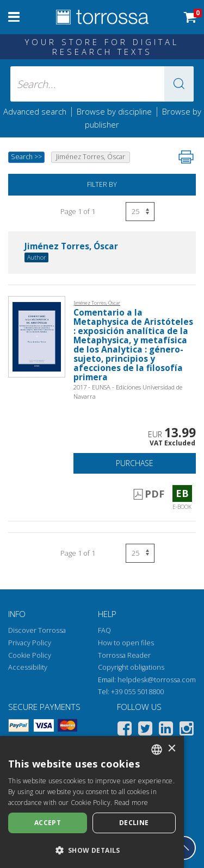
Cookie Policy (30, 655)
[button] (179, 84)
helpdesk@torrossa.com (157, 680)
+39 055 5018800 (137, 692)
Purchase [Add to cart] (135, 463)
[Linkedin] (166, 730)
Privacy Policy (30, 643)
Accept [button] (48, 823)
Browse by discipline (114, 111)
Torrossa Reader (124, 655)
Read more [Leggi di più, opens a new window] (131, 803)
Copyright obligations (131, 667)
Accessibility (28, 667)
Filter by (102, 184)
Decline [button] (134, 823)
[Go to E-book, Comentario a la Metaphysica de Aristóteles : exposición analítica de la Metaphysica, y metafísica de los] (37, 336)
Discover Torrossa (37, 630)
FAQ (104, 630)
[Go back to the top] (184, 848)
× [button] (172, 749)
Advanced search (35, 111)
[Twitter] (145, 730)
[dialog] (92, 802)
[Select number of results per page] (140, 212)
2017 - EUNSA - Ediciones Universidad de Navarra (128, 392)
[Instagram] (187, 730)
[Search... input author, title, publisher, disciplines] (102, 84)
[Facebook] (125, 730)
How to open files (126, 643)
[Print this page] (186, 157)
